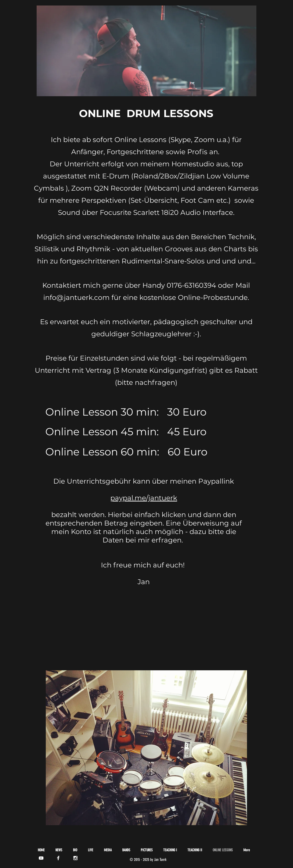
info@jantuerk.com (76, 297)
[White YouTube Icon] (41, 858)
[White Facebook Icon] (58, 858)
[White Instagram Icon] (75, 858)
